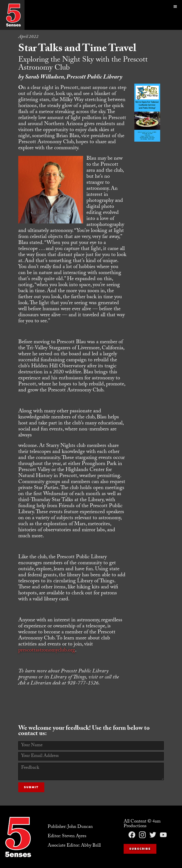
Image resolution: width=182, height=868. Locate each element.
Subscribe (140, 849)
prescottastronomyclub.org (47, 651)
